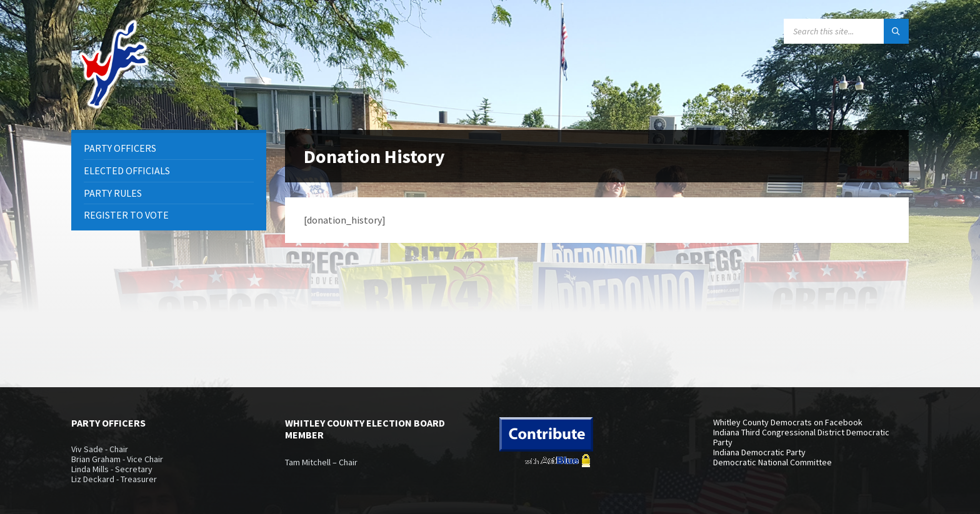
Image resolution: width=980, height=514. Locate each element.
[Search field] (846, 31)
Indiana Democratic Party (759, 452)
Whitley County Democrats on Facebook (788, 422)
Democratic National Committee (772, 462)
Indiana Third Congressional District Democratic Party (801, 437)
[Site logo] (115, 106)
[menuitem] (169, 148)
